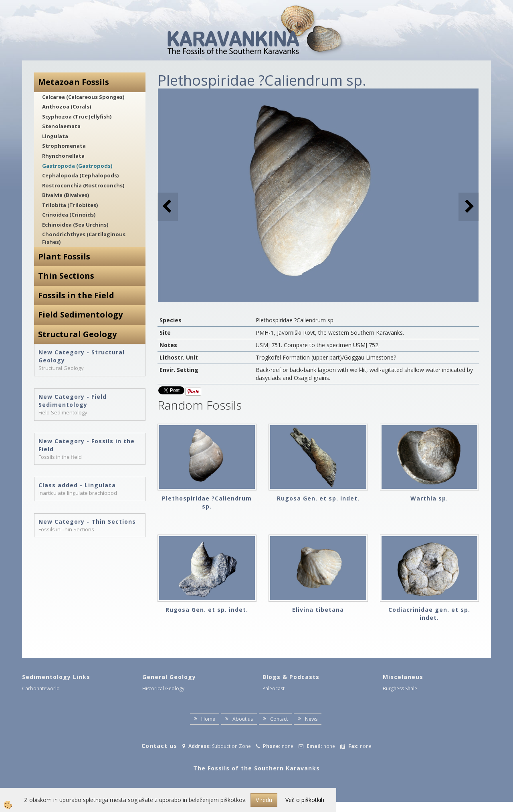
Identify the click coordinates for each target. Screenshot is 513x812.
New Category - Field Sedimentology (73, 401)
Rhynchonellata (63, 156)
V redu (264, 800)
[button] (469, 207)
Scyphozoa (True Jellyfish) (77, 117)
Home (208, 719)
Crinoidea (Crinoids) (69, 215)
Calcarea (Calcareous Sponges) (83, 97)
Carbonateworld (41, 688)
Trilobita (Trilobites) (70, 205)
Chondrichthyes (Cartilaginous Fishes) (84, 238)
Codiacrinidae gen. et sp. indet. (429, 614)
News (311, 719)
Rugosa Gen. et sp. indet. (318, 498)
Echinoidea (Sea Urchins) (75, 225)
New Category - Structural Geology (82, 356)
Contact (279, 719)
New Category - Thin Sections (87, 522)
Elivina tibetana (318, 610)
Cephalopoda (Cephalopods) (80, 175)
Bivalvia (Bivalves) (66, 195)
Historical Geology (163, 688)
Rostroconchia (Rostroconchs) (83, 185)
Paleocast (274, 688)
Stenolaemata (61, 126)
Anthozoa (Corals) (67, 107)
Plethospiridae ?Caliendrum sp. (207, 502)
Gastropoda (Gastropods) (77, 166)
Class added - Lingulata (77, 485)
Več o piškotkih (305, 800)
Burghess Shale (400, 688)
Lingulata (55, 136)
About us (243, 719)
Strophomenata (64, 146)
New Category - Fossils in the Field (87, 445)
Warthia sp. (429, 498)
